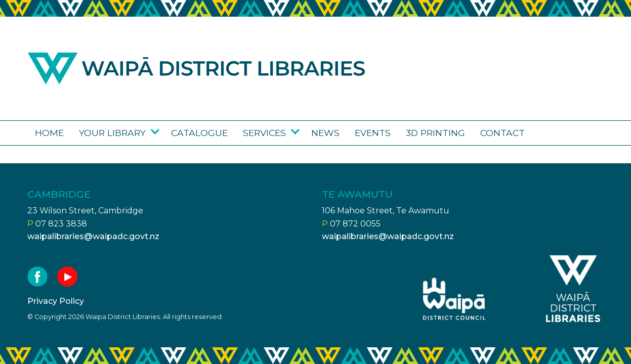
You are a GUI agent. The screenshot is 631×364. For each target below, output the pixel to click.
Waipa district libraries (196, 69)
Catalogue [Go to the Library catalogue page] (199, 133)
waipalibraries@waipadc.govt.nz (93, 236)
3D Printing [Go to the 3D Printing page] (435, 133)
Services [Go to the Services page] (264, 133)
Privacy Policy (56, 301)
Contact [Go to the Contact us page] (502, 133)
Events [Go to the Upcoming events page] (373, 133)
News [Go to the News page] (325, 133)
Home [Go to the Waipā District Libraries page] (49, 133)
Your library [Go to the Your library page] (112, 133)
